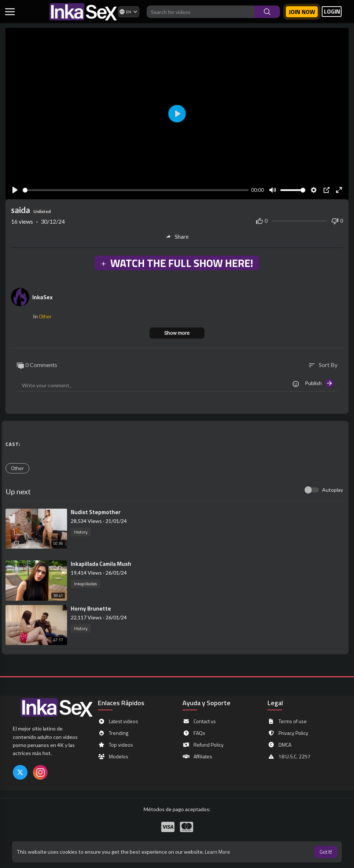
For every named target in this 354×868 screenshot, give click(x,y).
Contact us (199, 721)
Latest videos (118, 721)
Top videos (115, 745)
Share (177, 237)
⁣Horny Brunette (91, 609)
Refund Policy (203, 745)
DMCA (279, 745)
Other (45, 316)
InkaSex (43, 297)
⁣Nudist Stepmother (96, 512)
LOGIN (332, 12)
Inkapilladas (85, 584)
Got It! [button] (326, 852)
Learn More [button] (217, 852)
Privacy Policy (288, 733)
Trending (113, 733)
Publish (319, 383)
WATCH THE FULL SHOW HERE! (177, 263)
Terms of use (287, 721)
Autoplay (333, 490)
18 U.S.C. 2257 (289, 757)
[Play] (15, 190)
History (81, 532)
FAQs (194, 733)
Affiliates (197, 757)
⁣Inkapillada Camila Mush (101, 564)
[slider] (136, 190)
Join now (302, 12)
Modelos (113, 757)
